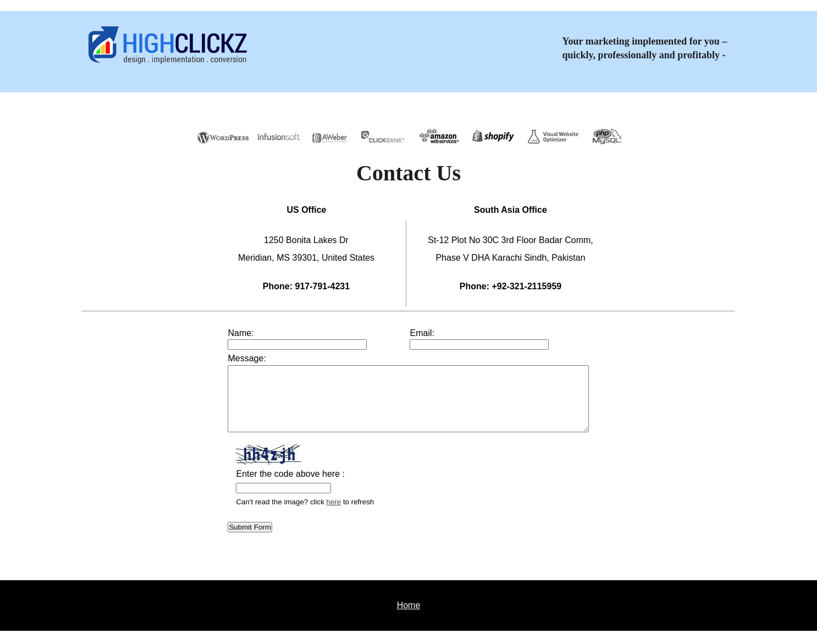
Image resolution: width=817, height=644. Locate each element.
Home (409, 618)
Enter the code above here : (268, 487)
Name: (219, 333)
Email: (422, 333)
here (312, 515)
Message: (225, 358)
